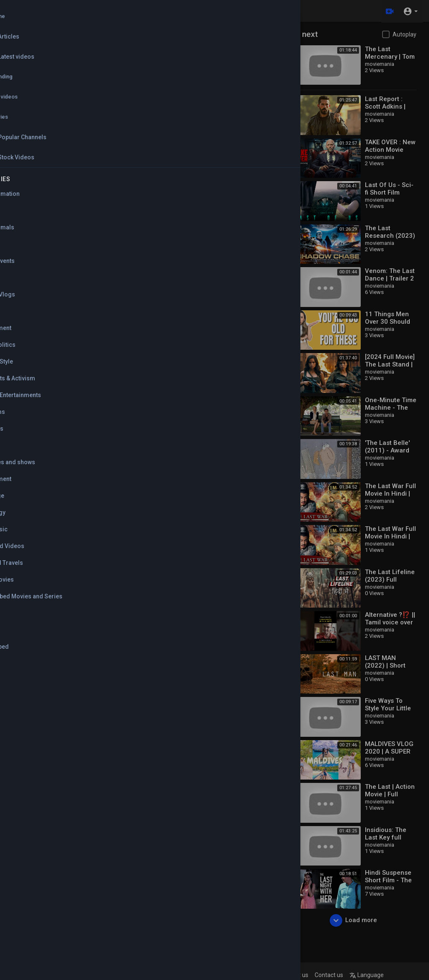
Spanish (154, 100)
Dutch (152, 67)
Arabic (224, 51)
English (153, 51)
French (225, 67)
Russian (225, 84)
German (154, 84)
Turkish (225, 100)
